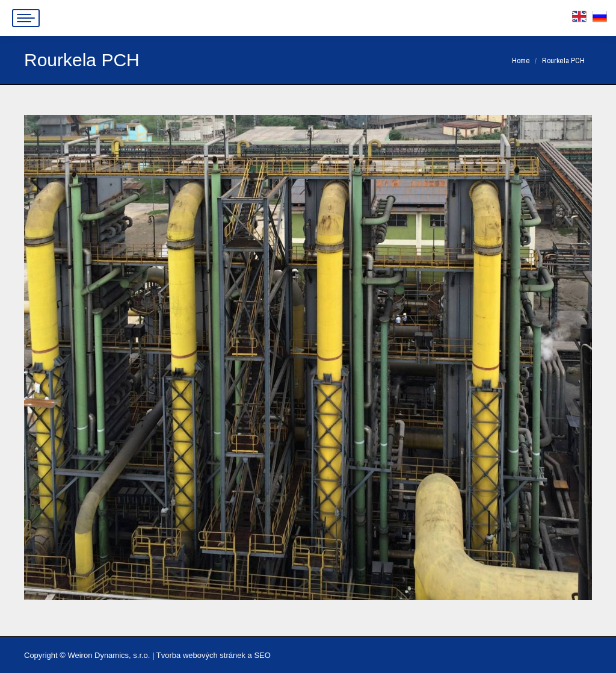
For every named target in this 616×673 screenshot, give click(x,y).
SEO (262, 655)
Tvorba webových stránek (201, 655)
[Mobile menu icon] (26, 18)
